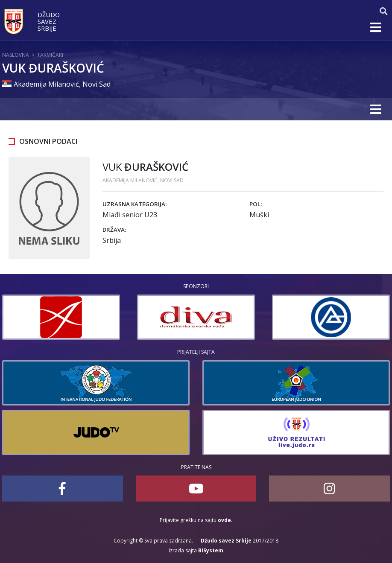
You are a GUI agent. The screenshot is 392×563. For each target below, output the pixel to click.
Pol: (256, 204)
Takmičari (50, 55)
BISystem (211, 550)
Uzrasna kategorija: (135, 204)
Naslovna (16, 55)
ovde (224, 520)
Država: (114, 230)
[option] (104, 317)
